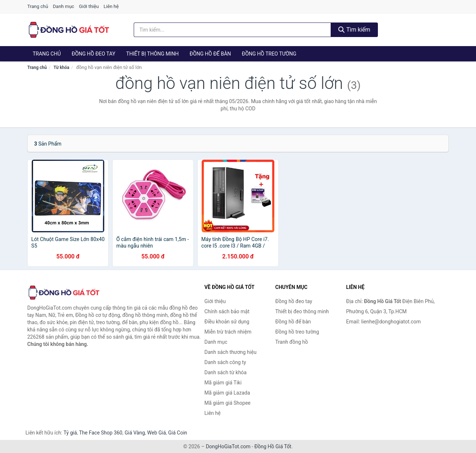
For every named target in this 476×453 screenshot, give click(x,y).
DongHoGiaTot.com (228, 446)
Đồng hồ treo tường (269, 54)
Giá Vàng (135, 433)
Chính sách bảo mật (227, 311)
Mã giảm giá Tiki (223, 383)
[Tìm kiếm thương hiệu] (233, 30)
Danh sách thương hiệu (231, 352)
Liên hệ (111, 6)
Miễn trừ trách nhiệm (228, 332)
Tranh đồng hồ (292, 342)
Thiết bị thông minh (152, 54)
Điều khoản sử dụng (227, 322)
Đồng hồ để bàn (210, 54)
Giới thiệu (89, 6)
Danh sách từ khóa (226, 372)
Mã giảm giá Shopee (228, 403)
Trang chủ (38, 6)
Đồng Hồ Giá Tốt (273, 446)
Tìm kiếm (354, 30)
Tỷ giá (70, 433)
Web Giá (157, 433)
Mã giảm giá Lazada (227, 393)
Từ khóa (61, 68)
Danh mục (64, 6)
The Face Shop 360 (100, 433)
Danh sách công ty (225, 362)
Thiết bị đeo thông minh (302, 311)
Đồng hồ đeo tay (93, 54)
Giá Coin (178, 433)
